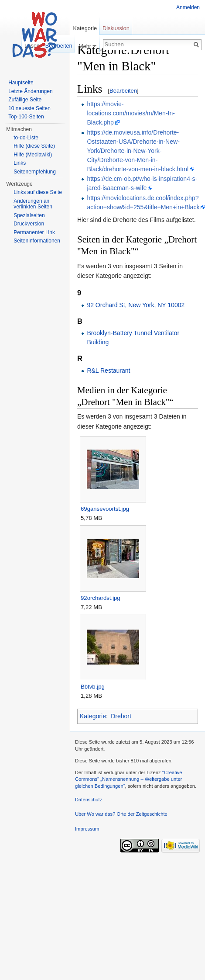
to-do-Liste (26, 138)
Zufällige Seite (25, 100)
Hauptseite (21, 83)
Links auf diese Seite (38, 192)
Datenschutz (89, 800)
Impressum (87, 829)
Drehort (121, 716)
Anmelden (188, 7)
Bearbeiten (123, 91)
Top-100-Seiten (26, 117)
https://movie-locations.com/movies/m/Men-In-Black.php (131, 113)
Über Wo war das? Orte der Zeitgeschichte (121, 814)
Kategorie (93, 716)
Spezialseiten (29, 215)
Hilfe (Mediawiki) (33, 155)
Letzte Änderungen (30, 91)
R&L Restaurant (108, 371)
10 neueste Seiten (29, 108)
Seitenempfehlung (35, 172)
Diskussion (116, 28)
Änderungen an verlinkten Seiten (33, 204)
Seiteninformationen (37, 241)
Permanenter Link (34, 232)
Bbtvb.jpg (93, 687)
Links (20, 163)
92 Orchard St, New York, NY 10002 (136, 305)
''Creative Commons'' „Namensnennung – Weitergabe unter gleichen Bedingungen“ (129, 779)
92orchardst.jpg (101, 598)
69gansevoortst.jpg (105, 509)
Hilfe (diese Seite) (34, 146)
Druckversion (29, 224)
